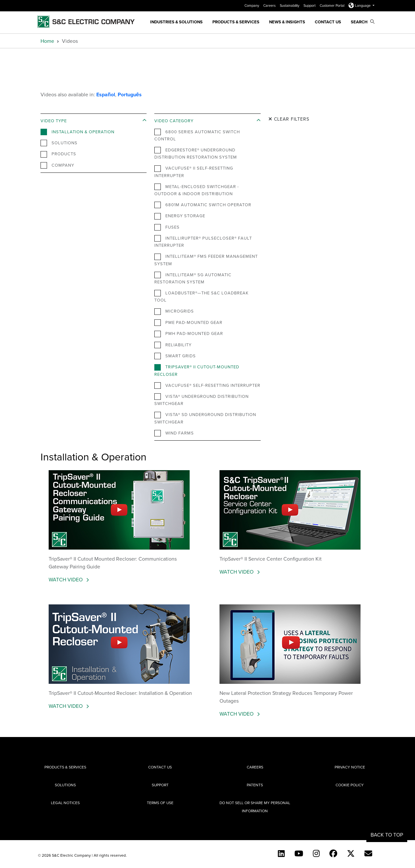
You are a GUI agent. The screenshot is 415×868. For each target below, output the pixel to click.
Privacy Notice (350, 767)
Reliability (173, 345)
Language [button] (360, 6)
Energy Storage (180, 216)
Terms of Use (160, 803)
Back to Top (387, 835)
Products (58, 154)
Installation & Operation (77, 132)
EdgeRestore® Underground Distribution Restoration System (196, 153)
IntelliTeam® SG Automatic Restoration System (193, 278)
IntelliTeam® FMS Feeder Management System (206, 260)
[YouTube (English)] (299, 853)
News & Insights (287, 22)
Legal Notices (65, 803)
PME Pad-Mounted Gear (188, 323)
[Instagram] (316, 853)
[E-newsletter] (368, 853)
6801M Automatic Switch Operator (203, 205)
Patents (255, 785)
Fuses (167, 227)
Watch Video (66, 579)
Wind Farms (174, 433)
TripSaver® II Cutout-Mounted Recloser (197, 370)
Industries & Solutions (176, 22)
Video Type (54, 121)
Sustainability (290, 6)
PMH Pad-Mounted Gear (189, 334)
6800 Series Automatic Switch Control (197, 135)
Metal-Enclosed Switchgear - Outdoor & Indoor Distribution (197, 190)
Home (47, 41)
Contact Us (328, 22)
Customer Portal (332, 6)
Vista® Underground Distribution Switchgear (202, 400)
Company (252, 6)
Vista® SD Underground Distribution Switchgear (205, 418)
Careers (270, 6)
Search (363, 22)
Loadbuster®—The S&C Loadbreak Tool (202, 296)
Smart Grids (175, 356)
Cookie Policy (350, 785)
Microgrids (174, 311)
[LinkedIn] (281, 853)
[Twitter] (351, 853)
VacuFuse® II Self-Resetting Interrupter (194, 172)
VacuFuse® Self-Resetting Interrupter (207, 386)
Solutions (59, 143)
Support (310, 6)
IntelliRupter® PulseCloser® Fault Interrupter (203, 242)
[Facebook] (333, 853)
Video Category (174, 121)
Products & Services (236, 22)
